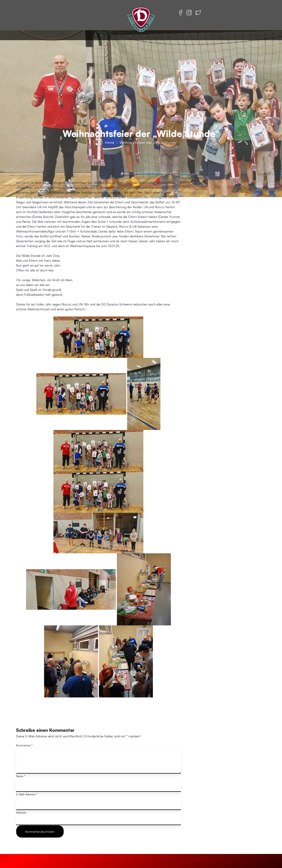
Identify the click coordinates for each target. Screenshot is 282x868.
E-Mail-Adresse (27, 794)
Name (21, 776)
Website (21, 813)
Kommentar (24, 745)
